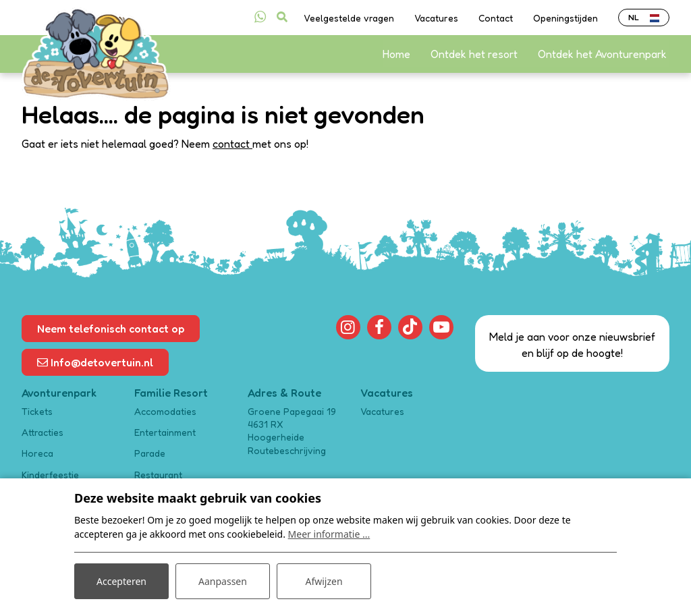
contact (232, 144)
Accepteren (121, 581)
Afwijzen (324, 581)
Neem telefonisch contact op (111, 329)
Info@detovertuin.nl (95, 362)
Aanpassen (223, 581)
